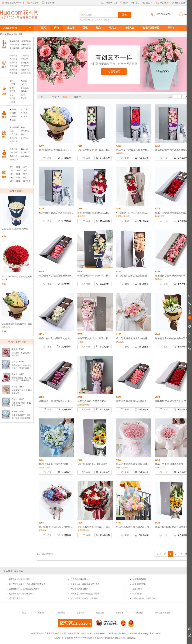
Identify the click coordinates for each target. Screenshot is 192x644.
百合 (12, 95)
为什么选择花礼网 (162, 613)
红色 (13, 109)
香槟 (13, 113)
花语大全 (129, 28)
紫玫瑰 (12, 88)
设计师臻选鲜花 (151, 28)
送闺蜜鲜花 (26, 41)
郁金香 (24, 98)
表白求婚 (13, 59)
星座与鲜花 (137, 589)
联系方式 (80, 613)
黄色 (24, 113)
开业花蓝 (25, 138)
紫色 (24, 116)
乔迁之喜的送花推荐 (79, 589)
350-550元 (14, 156)
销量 (54, 97)
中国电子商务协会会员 (56, 633)
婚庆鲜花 (13, 70)
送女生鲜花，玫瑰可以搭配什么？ (85, 584)
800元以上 (14, 160)
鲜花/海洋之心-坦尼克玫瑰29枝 (15, 229)
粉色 (24, 109)
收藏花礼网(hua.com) (12, 3)
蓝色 (13, 120)
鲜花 (56, 28)
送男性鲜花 (14, 45)
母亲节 (171, 28)
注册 (116, 3)
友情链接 (120, 613)
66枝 (18, 181)
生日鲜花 (99, 20)
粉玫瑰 (12, 84)
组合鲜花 (13, 141)
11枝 (25, 167)
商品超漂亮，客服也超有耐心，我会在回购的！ (21, 368)
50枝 (12, 181)
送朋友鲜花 (14, 48)
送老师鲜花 (26, 48)
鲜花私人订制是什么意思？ (20, 579)
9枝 (11, 167)
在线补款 (139, 613)
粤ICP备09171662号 (105, 633)
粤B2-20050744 (88, 633)
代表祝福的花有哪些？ (80, 579)
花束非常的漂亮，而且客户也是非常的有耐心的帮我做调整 (21, 418)
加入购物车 (64, 158)
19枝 (12, 174)
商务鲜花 (13, 66)
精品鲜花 (13, 134)
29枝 (12, 178)
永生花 (90, 20)
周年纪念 (25, 59)
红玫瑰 (83, 20)
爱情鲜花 (13, 56)
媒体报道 (61, 613)
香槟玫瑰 (25, 88)
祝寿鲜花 (13, 63)
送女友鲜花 (14, 41)
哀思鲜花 (13, 73)
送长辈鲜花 (26, 45)
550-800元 (25, 156)
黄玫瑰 (12, 91)
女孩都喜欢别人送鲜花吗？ (144, 598)
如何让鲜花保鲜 (139, 579)
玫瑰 (12, 81)
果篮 (23, 134)
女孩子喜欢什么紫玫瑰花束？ (21, 594)
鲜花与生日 (137, 594)
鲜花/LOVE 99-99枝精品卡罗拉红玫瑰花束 (17, 278)
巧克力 (113, 28)
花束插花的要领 (139, 584)
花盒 (12, 131)
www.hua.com (80, 638)
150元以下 (25, 149)
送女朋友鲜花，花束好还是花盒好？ (24, 589)
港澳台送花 (26, 73)
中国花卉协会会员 (39, 633)
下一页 (185, 554)
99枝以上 (27, 181)
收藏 (47, 158)
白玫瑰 (24, 84)
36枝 (25, 178)
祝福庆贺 (25, 66)
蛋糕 (85, 28)
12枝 (12, 171)
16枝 (18, 171)
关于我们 (41, 613)
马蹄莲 (12, 102)
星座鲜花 (25, 131)
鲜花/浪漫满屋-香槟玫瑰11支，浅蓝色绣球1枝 (17, 326)
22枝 (25, 174)
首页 (43, 28)
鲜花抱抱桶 (14, 127)
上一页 (161, 554)
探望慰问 (25, 63)
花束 (23, 127)
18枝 (25, 171)
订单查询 (124, 3)
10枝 (18, 167)
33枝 (18, 178)
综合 (44, 97)
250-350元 (25, 152)
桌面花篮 (13, 138)
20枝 (18, 174)
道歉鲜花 (25, 70)
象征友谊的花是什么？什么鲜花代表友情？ (27, 584)
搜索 (125, 15)
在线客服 (185, 14)
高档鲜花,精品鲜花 (15, 20)
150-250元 (14, 152)
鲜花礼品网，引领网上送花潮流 (84, 598)
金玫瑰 (107, 20)
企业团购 (100, 613)
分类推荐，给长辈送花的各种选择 (85, 594)
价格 (65, 97)
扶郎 (23, 95)
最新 (76, 97)
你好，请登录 (106, 3)
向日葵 (12, 98)
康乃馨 (24, 91)
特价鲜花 (13, 149)
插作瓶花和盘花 (16, 598)
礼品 (98, 28)
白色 (13, 116)
